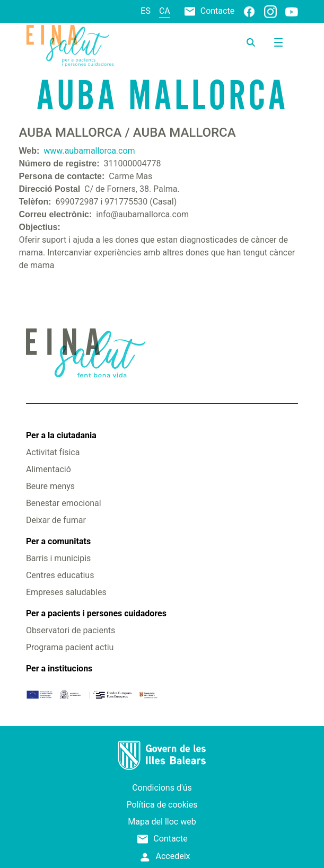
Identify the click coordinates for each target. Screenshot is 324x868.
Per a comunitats (58, 541)
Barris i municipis (58, 558)
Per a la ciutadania (61, 435)
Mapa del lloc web (162, 822)
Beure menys (50, 486)
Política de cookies (162, 805)
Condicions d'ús (162, 788)
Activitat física (53, 452)
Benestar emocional (64, 503)
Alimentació (49, 469)
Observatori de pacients (71, 630)
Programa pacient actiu (70, 647)
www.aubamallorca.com (89, 151)
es (146, 11)
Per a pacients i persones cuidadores (96, 613)
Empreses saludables (66, 592)
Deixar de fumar (56, 520)
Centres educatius (60, 575)
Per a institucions (59, 668)
